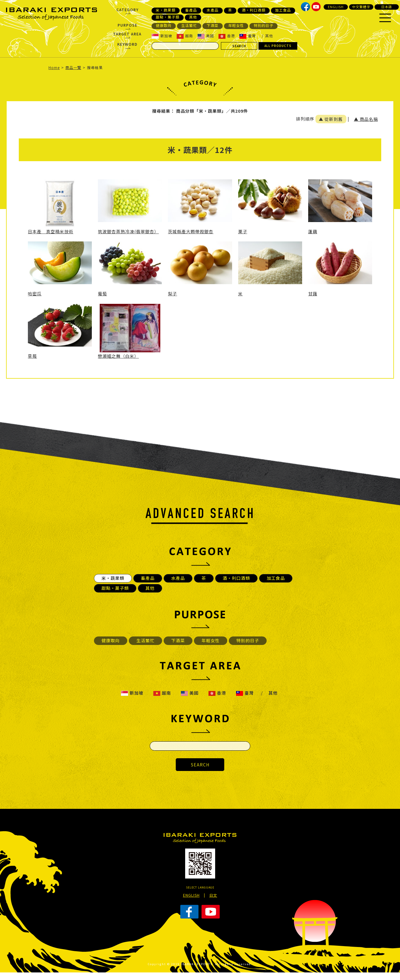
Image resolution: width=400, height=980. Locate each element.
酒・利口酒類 (254, 10)
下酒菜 (213, 25)
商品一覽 (73, 67)
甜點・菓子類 (168, 17)
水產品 (213, 10)
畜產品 (191, 10)
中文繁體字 (361, 7)
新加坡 (162, 36)
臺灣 (248, 36)
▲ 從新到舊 (331, 119)
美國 (206, 36)
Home (54, 67)
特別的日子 (263, 25)
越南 (185, 36)
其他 (193, 17)
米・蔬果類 (166, 10)
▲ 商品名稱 (366, 119)
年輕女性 (236, 25)
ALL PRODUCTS (278, 46)
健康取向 (164, 25)
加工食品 (283, 10)
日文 (213, 895)
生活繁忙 (189, 25)
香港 (227, 36)
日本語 (387, 7)
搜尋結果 (95, 67)
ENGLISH (336, 7)
